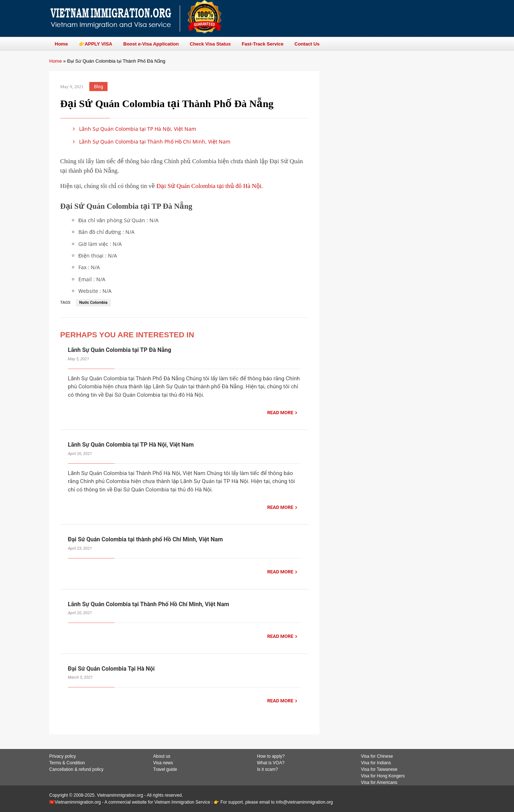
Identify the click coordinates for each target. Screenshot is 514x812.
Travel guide (165, 769)
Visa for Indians (376, 763)
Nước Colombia (93, 303)
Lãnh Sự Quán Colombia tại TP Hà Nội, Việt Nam (133, 129)
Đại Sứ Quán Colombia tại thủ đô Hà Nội (209, 186)
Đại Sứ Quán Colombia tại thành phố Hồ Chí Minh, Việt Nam (145, 539)
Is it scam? (267, 769)
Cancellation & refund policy (76, 769)
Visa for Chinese (377, 756)
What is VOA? (271, 763)
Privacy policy (63, 756)
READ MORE (280, 413)
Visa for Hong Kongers (383, 776)
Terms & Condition (67, 763)
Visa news (163, 763)
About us (162, 756)
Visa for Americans (379, 782)
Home (56, 61)
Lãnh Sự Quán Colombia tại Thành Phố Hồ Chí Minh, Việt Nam (150, 142)
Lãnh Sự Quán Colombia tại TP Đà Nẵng (120, 350)
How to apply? (271, 756)
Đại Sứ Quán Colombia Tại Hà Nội (111, 669)
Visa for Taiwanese (379, 769)
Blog (99, 87)
